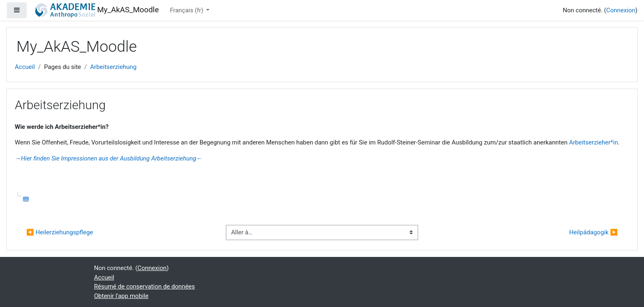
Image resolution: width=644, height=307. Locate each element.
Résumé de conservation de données (145, 286)
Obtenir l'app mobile (121, 296)
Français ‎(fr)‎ (187, 10)
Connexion (621, 10)
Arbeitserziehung (114, 67)
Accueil (25, 67)
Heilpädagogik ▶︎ (593, 232)
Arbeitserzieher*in (593, 142)
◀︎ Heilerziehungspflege (60, 232)
